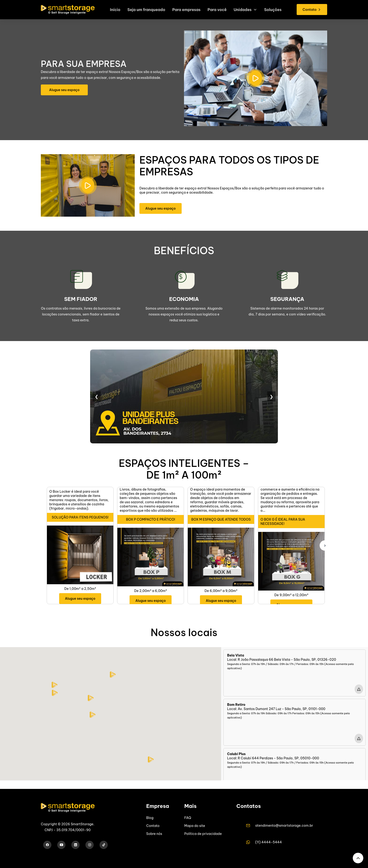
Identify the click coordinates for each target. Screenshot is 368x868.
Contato (153, 826)
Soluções (275, 11)
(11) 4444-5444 (268, 842)
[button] (93, 715)
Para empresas (186, 11)
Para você (218, 11)
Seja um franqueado (145, 11)
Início (112, 11)
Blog (150, 818)
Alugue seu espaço (64, 90)
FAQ (188, 818)
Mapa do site (195, 826)
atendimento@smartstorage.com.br (284, 826)
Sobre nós (154, 834)
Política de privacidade (203, 834)
